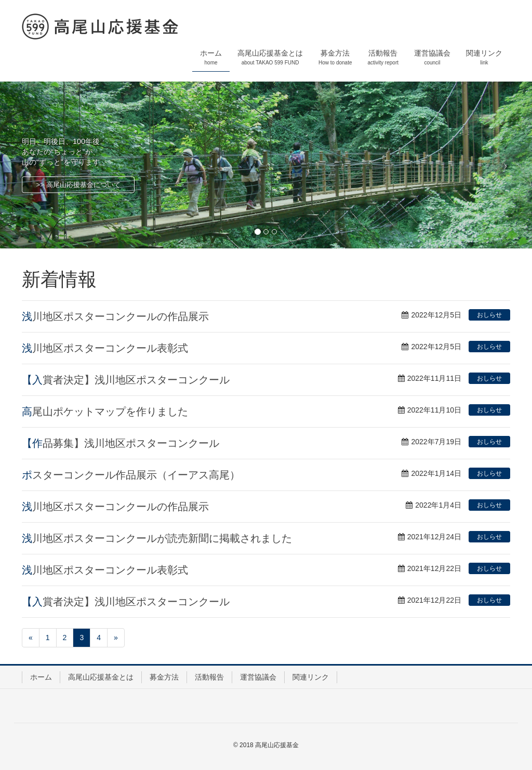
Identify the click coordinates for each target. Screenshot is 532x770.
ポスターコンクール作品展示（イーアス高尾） (131, 475)
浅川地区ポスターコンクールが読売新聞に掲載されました (157, 538)
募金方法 (164, 677)
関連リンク (311, 677)
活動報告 (209, 677)
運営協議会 (258, 677)
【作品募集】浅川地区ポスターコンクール (121, 443)
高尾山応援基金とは (101, 677)
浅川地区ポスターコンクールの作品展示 (115, 316)
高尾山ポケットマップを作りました (105, 411)
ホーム (41, 677)
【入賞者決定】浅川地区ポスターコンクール (126, 380)
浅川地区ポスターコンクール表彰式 (105, 348)
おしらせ (489, 315)
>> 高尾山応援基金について (78, 185)
